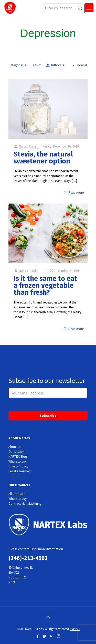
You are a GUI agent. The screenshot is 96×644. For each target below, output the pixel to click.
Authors (56, 65)
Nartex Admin (28, 146)
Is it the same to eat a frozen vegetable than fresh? (45, 286)
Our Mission (17, 452)
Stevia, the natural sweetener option (43, 158)
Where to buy (18, 461)
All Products (17, 494)
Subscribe (48, 416)
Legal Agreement (20, 471)
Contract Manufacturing (25, 504)
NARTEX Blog (18, 457)
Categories (18, 65)
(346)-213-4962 (28, 558)
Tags (37, 65)
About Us (15, 447)
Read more (76, 193)
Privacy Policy (18, 466)
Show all (79, 65)
